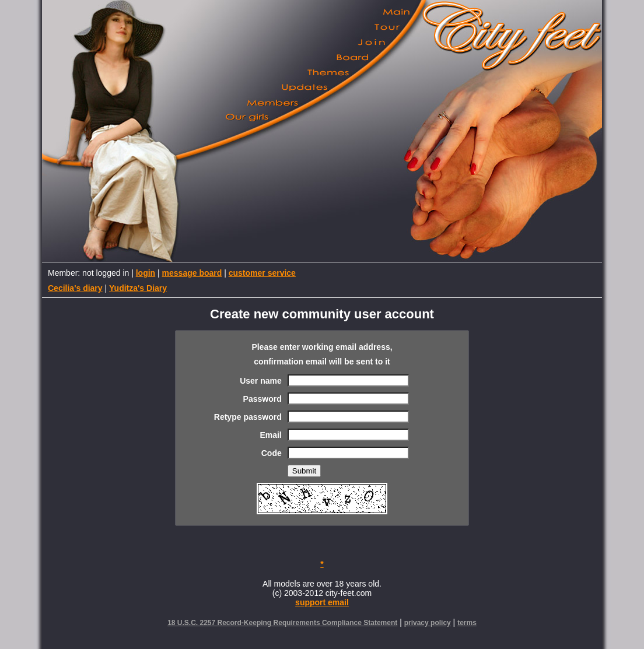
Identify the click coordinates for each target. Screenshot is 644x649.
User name (261, 381)
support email (322, 602)
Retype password (248, 417)
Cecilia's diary (75, 288)
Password (262, 399)
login (146, 273)
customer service (262, 273)
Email (270, 435)
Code (272, 453)
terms (467, 623)
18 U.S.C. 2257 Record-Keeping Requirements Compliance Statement (282, 623)
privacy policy (428, 623)
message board (192, 273)
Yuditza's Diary (138, 288)
